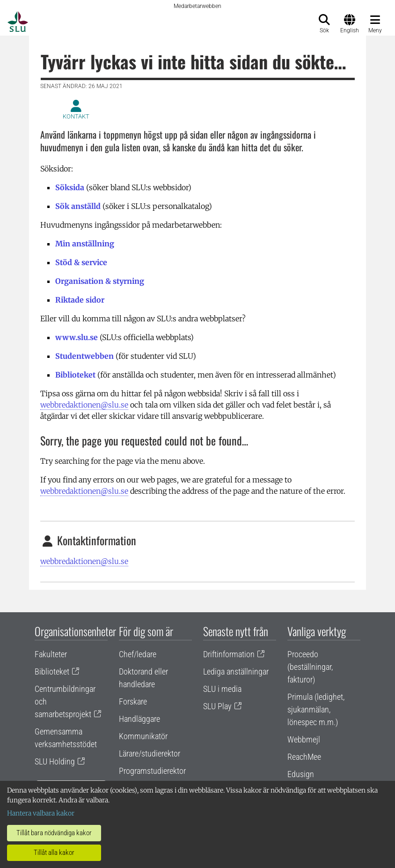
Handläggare (139, 719)
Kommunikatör (143, 736)
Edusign (301, 774)
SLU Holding (55, 761)
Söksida (70, 187)
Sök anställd (78, 206)
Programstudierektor (152, 771)
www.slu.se (77, 337)
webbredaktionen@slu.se (84, 405)
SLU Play (217, 706)
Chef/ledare (138, 654)
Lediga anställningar (236, 671)
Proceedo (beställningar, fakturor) (310, 667)
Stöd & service (81, 262)
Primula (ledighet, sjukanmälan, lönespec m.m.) (316, 709)
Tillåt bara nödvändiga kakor (54, 833)
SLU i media (222, 689)
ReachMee (304, 757)
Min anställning (85, 244)
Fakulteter (51, 654)
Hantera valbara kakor (41, 813)
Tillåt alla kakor (54, 853)
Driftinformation (229, 654)
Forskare (133, 701)
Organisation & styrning (100, 281)
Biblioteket (75, 375)
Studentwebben (84, 356)
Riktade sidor (80, 300)
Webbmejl (304, 739)
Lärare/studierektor (150, 753)
